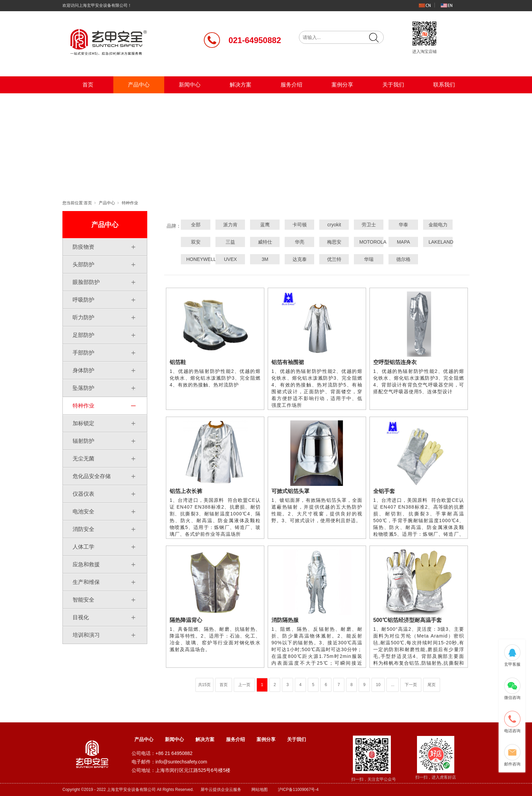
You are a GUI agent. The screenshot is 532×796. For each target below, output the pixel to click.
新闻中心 (190, 85)
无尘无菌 (83, 459)
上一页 (244, 685)
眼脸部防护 (86, 282)
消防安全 (83, 529)
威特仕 (265, 242)
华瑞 (369, 259)
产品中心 (139, 85)
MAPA (404, 242)
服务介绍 (291, 85)
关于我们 (393, 85)
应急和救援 (86, 564)
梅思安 (334, 242)
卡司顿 (300, 225)
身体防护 (83, 370)
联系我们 (444, 85)
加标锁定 (83, 423)
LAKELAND (438, 242)
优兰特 (334, 259)
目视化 (81, 617)
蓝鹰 (265, 225)
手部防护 (83, 353)
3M (265, 259)
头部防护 (83, 264)
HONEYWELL (196, 259)
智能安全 (83, 600)
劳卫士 (369, 225)
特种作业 (130, 203)
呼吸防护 (83, 300)
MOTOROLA (369, 242)
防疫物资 (83, 247)
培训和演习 (86, 635)
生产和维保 (86, 582)
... (393, 685)
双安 (196, 242)
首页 (88, 85)
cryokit (334, 225)
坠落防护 (83, 388)
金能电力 (438, 225)
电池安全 (83, 511)
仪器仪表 (83, 494)
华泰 (403, 225)
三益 (230, 242)
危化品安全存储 (92, 476)
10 (378, 685)
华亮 (300, 242)
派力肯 (230, 225)
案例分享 (342, 85)
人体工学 (83, 547)
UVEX (230, 259)
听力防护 (83, 317)
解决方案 (241, 85)
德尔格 (403, 259)
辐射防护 (83, 441)
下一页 (411, 685)
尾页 (432, 685)
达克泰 (300, 259)
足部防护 (83, 335)
